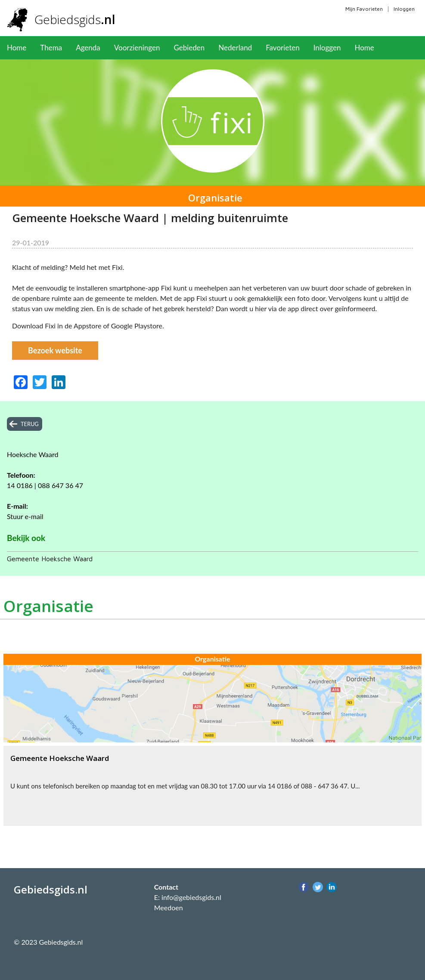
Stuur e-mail (25, 516)
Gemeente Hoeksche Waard (50, 559)
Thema (51, 48)
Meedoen (169, 907)
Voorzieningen (137, 48)
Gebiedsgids (75, 19)
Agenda (88, 48)
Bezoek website (55, 350)
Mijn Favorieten (364, 9)
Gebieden (189, 48)
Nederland (235, 48)
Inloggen (404, 9)
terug (30, 424)
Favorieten (283, 48)
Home (17, 48)
